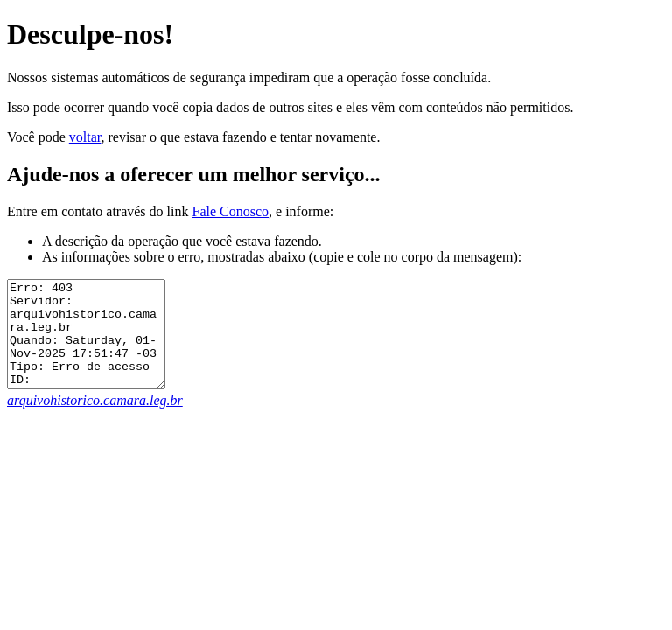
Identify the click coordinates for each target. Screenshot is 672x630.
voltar (85, 137)
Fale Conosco (230, 211)
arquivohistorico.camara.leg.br (95, 421)
